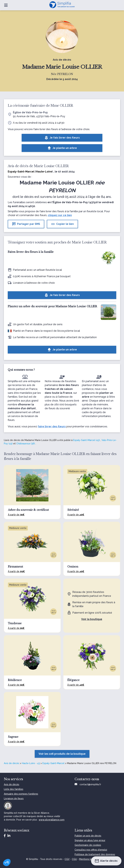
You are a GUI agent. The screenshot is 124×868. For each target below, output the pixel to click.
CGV (67, 859)
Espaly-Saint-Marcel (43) (86, 440)
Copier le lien (62, 224)
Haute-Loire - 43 (31, 763)
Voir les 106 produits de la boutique (62, 754)
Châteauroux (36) (26, 444)
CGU (74, 859)
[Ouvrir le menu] (6, 5)
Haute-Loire (44, 172)
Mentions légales (88, 859)
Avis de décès (12, 763)
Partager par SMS (26, 224)
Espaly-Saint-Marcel (53, 763)
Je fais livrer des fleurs (62, 138)
